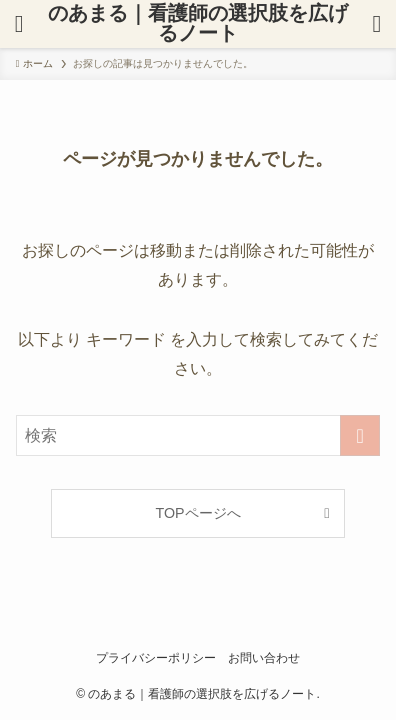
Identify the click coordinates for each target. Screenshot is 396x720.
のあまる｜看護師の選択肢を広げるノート (198, 24)
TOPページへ (197, 513)
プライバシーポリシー (156, 658)
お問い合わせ (264, 658)
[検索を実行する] (360, 436)
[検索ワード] (198, 436)
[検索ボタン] (19, 24)
